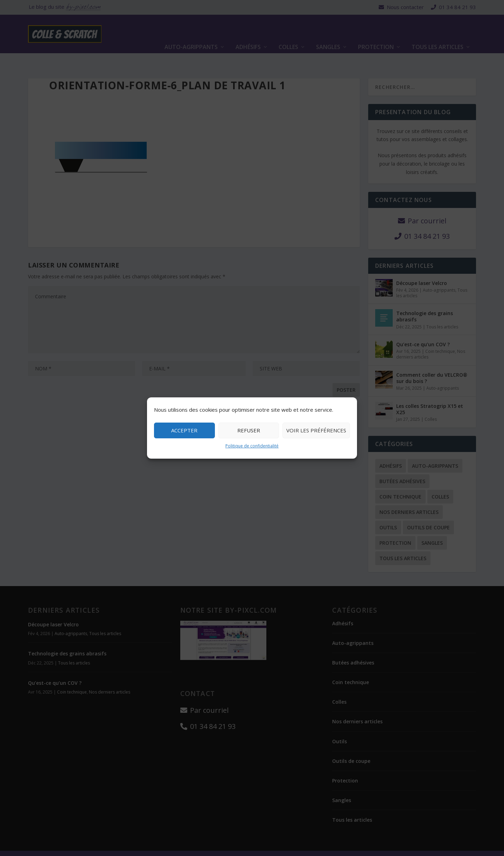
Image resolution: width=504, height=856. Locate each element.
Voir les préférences (316, 430)
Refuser (249, 430)
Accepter (184, 430)
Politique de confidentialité (252, 446)
